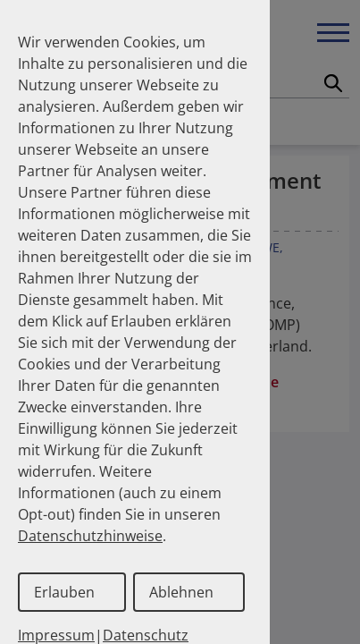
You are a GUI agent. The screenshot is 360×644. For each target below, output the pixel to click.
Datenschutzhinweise (90, 536)
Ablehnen (181, 592)
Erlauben (64, 592)
